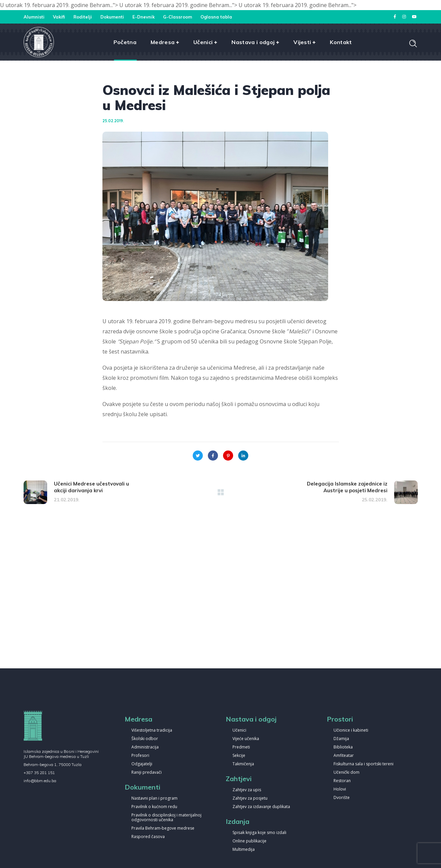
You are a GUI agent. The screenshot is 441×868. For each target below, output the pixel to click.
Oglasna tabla (216, 17)
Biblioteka (343, 747)
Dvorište (342, 798)
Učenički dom (346, 773)
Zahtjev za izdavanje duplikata (261, 807)
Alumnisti (34, 17)
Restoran (342, 781)
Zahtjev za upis (247, 790)
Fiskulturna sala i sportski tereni (364, 764)
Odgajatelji (142, 764)
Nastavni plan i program (154, 798)
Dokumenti (112, 17)
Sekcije (239, 756)
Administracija (145, 747)
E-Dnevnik (144, 17)
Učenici (239, 730)
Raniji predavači (147, 773)
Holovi (340, 789)
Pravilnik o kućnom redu (154, 807)
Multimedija (244, 850)
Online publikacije (249, 841)
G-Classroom (178, 17)
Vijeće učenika (246, 739)
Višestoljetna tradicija (152, 730)
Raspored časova (148, 837)
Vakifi (59, 17)
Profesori (140, 756)
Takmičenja (243, 764)
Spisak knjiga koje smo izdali (259, 833)
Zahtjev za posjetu (250, 798)
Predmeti (241, 747)
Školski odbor (145, 739)
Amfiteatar (344, 756)
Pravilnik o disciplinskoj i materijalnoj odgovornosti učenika (166, 818)
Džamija (341, 739)
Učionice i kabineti (351, 730)
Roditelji (83, 17)
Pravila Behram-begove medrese (163, 828)
